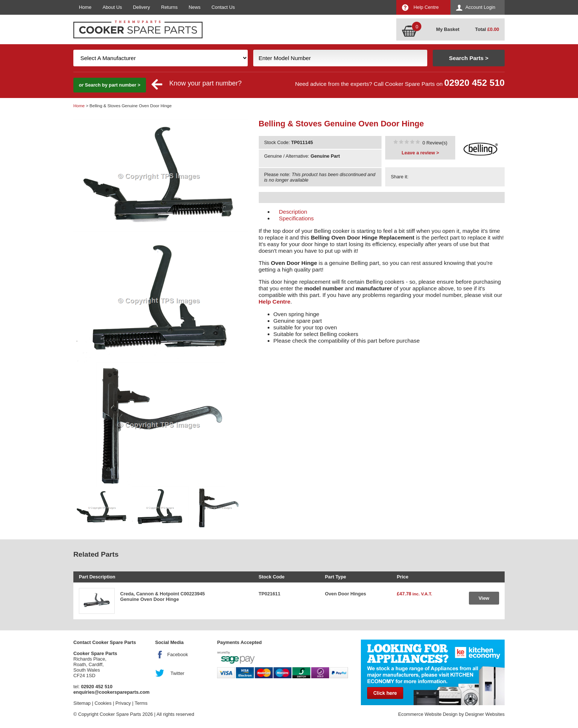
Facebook (178, 654)
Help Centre (426, 7)
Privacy (123, 703)
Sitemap (82, 703)
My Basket (448, 29)
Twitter (177, 673)
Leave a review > (420, 153)
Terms (141, 703)
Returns (169, 7)
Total (487, 29)
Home (85, 7)
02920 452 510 (474, 83)
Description (293, 212)
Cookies (103, 703)
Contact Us (223, 7)
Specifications (297, 218)
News (195, 7)
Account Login (480, 7)
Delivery (142, 7)
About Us (112, 7)
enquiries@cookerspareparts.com (112, 692)
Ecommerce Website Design (428, 714)
